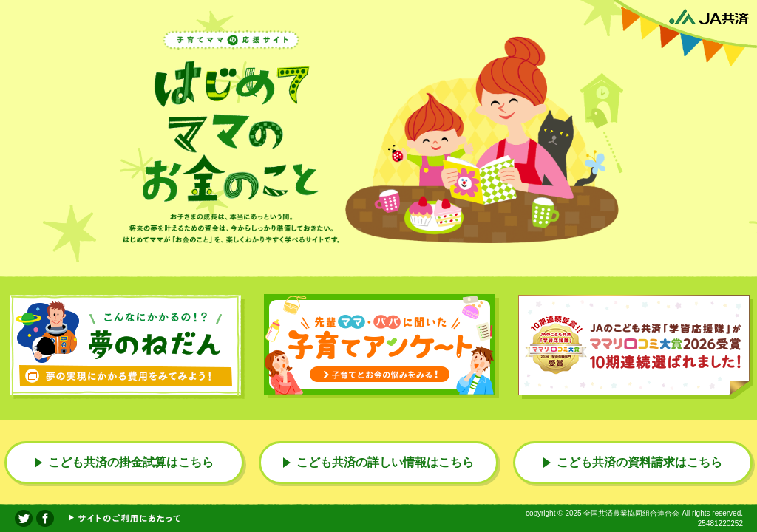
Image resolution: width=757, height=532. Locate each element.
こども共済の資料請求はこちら (639, 462)
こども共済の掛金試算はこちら (131, 462)
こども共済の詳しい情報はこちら (385, 462)
